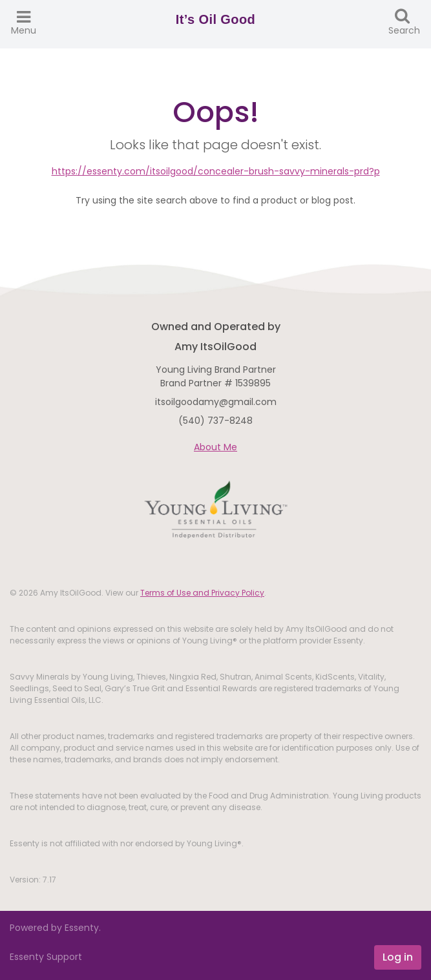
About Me (215, 447)
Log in (398, 957)
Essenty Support (46, 957)
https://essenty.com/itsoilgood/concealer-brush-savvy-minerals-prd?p (216, 171)
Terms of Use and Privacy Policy (202, 593)
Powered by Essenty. (55, 928)
